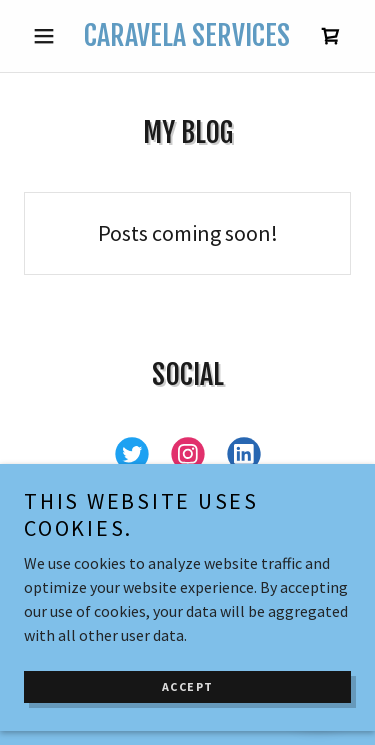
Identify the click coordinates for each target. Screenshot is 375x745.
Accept (188, 703)
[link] (187, 36)
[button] (48, 36)
